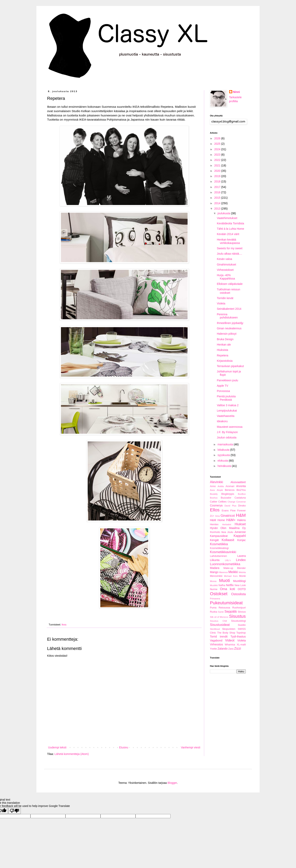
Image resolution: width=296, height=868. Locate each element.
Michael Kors (231, 576)
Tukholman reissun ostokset (229, 291)
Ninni (237, 92)
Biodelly (214, 494)
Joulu (230, 532)
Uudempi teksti (57, 747)
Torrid (213, 637)
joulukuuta (224, 213)
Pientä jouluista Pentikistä (226, 398)
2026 (218, 138)
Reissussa (224, 608)
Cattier (214, 502)
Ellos (215, 510)
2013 (218, 209)
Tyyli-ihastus (238, 637)
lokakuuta (224, 450)
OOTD (242, 589)
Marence (224, 572)
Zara (231, 649)
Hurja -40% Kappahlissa (226, 277)
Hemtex (214, 524)
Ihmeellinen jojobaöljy (230, 323)
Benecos (230, 490)
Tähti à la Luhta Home (231, 229)
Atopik (220, 490)
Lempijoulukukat (227, 411)
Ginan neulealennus (229, 328)
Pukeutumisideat (226, 603)
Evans (225, 511)
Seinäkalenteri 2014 (229, 309)
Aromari (230, 486)
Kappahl (240, 536)
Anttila (221, 486)
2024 (218, 149)
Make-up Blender (235, 568)
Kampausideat (219, 536)
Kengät (214, 540)
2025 (218, 144)
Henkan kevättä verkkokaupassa (228, 241)
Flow (233, 511)
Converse (241, 502)
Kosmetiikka (219, 544)
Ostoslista (238, 594)
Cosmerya (216, 505)
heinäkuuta (225, 466)
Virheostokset (225, 270)
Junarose (240, 532)
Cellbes (222, 502)
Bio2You (241, 490)
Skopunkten (229, 629)
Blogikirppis (228, 494)
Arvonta (241, 486)
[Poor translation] (14, 811)
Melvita (242, 572)
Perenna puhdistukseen (227, 316)
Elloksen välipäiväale (230, 284)
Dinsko (242, 506)
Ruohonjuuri (239, 608)
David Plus (231, 506)
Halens (241, 520)
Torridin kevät (225, 298)
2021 (218, 165)
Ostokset (219, 594)
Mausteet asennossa (230, 427)
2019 (218, 176)
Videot (230, 640)
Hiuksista (222, 350)
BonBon (242, 494)
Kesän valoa (224, 259)
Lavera (241, 556)
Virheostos (216, 644)
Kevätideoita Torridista (230, 223)
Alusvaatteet (238, 482)
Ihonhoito (215, 532)
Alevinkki (216, 482)
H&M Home (217, 520)
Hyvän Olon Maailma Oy (228, 528)
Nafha (222, 585)
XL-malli (241, 645)
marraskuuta (226, 444)
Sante (221, 612)
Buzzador (226, 498)
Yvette (213, 649)
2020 (218, 171)
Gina (217, 516)
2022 (218, 160)
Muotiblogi (239, 581)
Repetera (223, 355)
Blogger (172, 783)
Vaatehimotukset (227, 218)
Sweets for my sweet (230, 248)
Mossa (213, 581)
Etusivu (124, 747)
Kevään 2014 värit (228, 234)
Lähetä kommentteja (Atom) (72, 754)
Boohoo (214, 498)
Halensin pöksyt (227, 334)
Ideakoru (222, 421)
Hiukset (240, 524)
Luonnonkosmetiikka (225, 564)
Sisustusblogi (238, 621)
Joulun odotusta (227, 437)
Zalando (223, 649)
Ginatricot (228, 516)
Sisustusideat (220, 625)
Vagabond (216, 640)
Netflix (230, 585)
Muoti (224, 580)
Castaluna (240, 498)
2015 (218, 198)
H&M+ (231, 520)
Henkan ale (224, 345)
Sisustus (237, 616)
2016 (218, 192)
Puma (213, 608)
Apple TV (222, 386)
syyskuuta (224, 455)
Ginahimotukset (226, 264)
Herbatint (227, 524)
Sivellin (242, 625)
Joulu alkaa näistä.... (230, 254)
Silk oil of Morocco (219, 617)
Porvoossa (223, 391)
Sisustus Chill (218, 621)
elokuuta (223, 461)
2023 (218, 155)
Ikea (64, 625)
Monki (242, 576)
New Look (240, 585)
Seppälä (231, 612)
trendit (224, 637)
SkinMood (215, 629)
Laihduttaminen (218, 556)
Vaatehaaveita (226, 416)
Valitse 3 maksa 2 (228, 405)
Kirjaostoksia (225, 361)
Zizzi (238, 648)
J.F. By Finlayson (227, 432)
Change (231, 502)
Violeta (221, 303)
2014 (218, 203)
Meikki (233, 572)
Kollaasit (228, 540)
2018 (218, 181)
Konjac (241, 540)
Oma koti (227, 589)
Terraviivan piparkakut (230, 366)
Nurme (214, 589)
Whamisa (230, 645)
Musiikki (214, 585)
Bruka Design (225, 339)
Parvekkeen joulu (227, 380)
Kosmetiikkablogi (219, 548)
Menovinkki (216, 576)
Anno (213, 486)
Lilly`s (228, 560)
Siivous (242, 612)
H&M (241, 515)
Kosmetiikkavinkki (223, 552)
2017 (218, 187)
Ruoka (213, 612)
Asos (212, 490)
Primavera (215, 599)
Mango (214, 572)
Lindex (241, 560)
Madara (215, 568)
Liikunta (215, 560)
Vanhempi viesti (191, 747)
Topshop (241, 633)
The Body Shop (226, 633)
